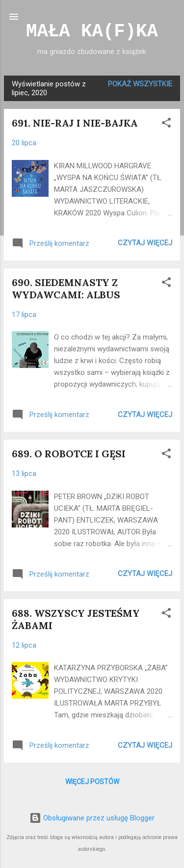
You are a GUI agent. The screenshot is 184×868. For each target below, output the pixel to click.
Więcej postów (92, 782)
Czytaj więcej (145, 243)
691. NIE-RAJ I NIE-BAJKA (75, 123)
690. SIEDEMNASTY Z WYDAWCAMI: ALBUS (66, 289)
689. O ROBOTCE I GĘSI (69, 454)
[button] (166, 124)
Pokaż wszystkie (140, 84)
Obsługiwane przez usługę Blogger (92, 818)
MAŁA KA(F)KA (92, 31)
